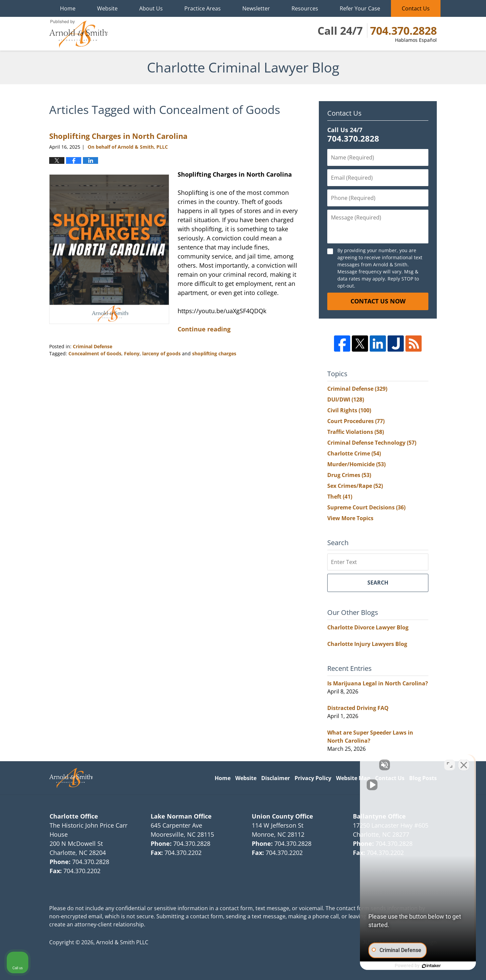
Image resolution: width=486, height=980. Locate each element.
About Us (151, 8)
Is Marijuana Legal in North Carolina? (378, 683)
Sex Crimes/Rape (355, 486)
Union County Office (282, 816)
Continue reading (204, 329)
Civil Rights (349, 410)
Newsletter (256, 8)
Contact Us (416, 8)
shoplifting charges (214, 353)
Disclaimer (276, 778)
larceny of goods (161, 353)
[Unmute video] (367, 765)
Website (107, 8)
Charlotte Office (74, 816)
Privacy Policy (313, 778)
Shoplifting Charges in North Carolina (118, 136)
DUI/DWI (346, 399)
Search (378, 583)
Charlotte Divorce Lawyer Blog (368, 627)
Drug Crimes (349, 475)
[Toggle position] (450, 765)
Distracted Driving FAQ (358, 708)
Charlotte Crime (354, 453)
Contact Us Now (378, 301)
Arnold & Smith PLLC (122, 942)
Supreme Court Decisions (366, 507)
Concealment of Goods (95, 353)
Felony (132, 353)
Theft (340, 497)
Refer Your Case (360, 8)
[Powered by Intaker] (429, 966)
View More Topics (350, 518)
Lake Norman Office (181, 816)
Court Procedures (356, 421)
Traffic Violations (356, 432)
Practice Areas (203, 8)
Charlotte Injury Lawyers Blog (367, 644)
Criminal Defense (93, 346)
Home (68, 8)
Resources (305, 8)
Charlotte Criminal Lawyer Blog (79, 34)
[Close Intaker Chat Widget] (464, 765)
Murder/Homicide (356, 464)
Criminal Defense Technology (372, 443)
